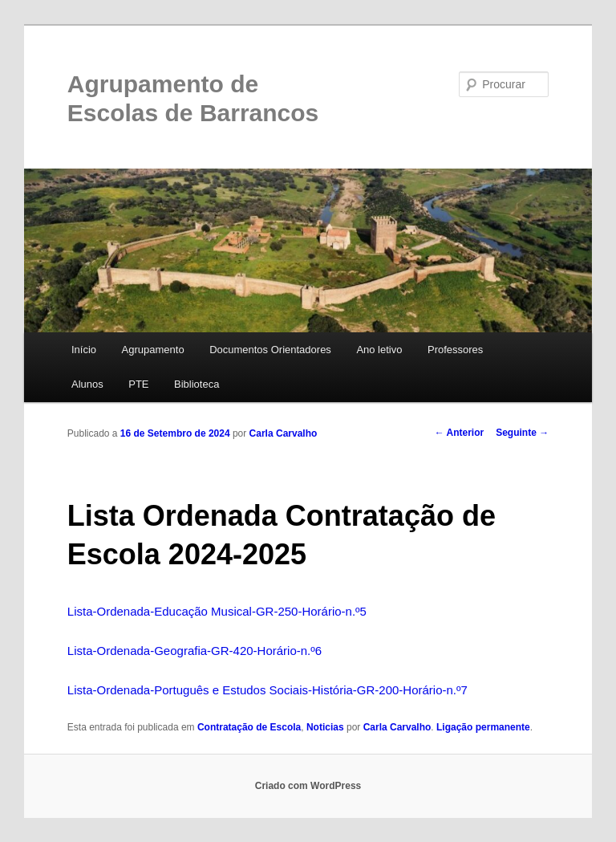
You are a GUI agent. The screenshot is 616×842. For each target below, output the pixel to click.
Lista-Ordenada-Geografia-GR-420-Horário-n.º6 (195, 651)
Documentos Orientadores (270, 350)
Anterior (460, 433)
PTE (138, 384)
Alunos (87, 384)
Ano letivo (379, 350)
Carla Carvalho (284, 433)
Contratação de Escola (249, 727)
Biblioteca (197, 384)
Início (84, 350)
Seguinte (522, 433)
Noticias (325, 727)
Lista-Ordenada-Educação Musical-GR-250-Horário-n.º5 (217, 611)
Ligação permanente (483, 727)
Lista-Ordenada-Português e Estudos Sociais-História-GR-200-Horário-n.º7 (267, 690)
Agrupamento (153, 350)
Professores (455, 350)
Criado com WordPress (308, 786)
